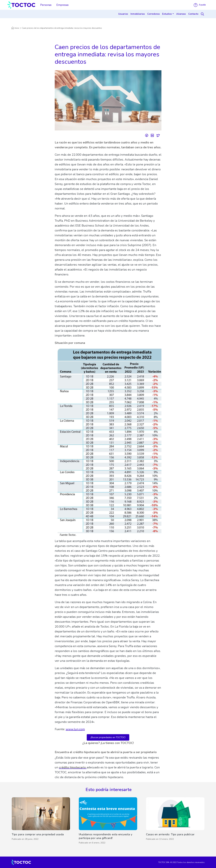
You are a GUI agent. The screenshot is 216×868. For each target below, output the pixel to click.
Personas (46, 5)
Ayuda (200, 5)
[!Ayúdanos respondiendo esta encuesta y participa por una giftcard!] (108, 821)
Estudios (167, 14)
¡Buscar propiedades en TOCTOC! (108, 737)
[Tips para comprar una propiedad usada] (41, 821)
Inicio (15, 28)
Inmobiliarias (138, 14)
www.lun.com (75, 729)
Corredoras (154, 14)
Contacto (193, 14)
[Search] (203, 14)
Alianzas (181, 14)
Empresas (62, 5)
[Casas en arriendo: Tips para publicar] (175, 821)
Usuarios (123, 14)
